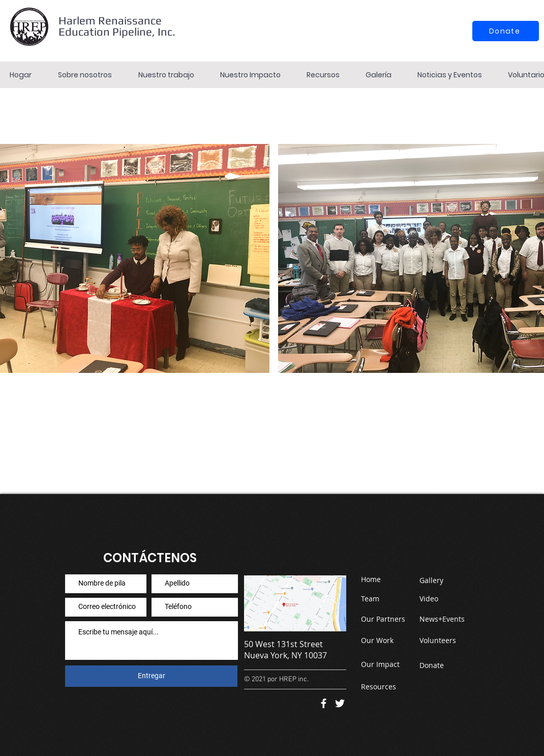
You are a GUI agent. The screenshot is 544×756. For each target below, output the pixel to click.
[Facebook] (324, 703)
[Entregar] (151, 676)
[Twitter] (340, 703)
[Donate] (506, 31)
